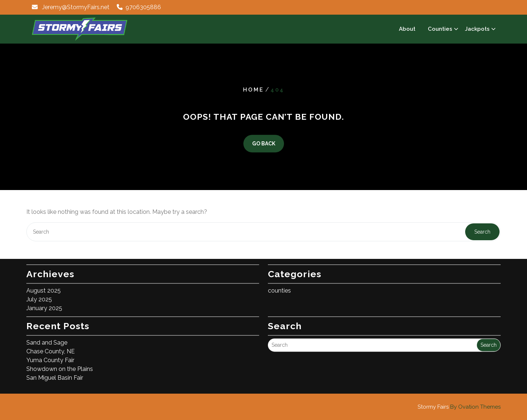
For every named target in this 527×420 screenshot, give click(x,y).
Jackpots (477, 29)
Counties (440, 29)
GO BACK (264, 144)
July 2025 (39, 297)
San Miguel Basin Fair (55, 375)
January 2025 (44, 306)
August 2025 (44, 288)
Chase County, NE (51, 349)
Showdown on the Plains (60, 366)
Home (253, 90)
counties (279, 288)
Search (482, 232)
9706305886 (143, 7)
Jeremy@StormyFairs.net (76, 7)
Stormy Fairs (459, 407)
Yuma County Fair (50, 358)
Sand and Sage (47, 340)
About (407, 29)
